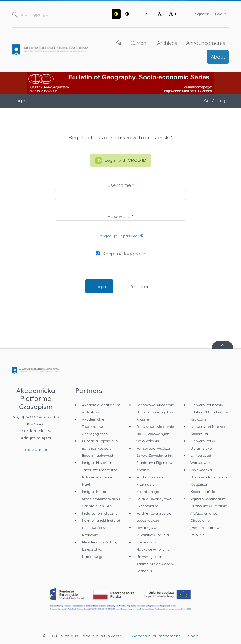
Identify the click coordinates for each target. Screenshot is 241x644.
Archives (167, 43)
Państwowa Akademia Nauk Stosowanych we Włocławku (155, 434)
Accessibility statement (156, 636)
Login (221, 14)
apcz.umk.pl (36, 450)
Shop (193, 636)
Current (139, 43)
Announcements (206, 43)
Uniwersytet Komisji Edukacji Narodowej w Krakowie (209, 412)
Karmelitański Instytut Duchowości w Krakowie (101, 528)
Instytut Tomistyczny (100, 513)
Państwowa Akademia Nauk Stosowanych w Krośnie (155, 412)
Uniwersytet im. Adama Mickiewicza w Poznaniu (155, 564)
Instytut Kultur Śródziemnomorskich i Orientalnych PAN (101, 499)
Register (200, 14)
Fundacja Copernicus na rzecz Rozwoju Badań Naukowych (100, 448)
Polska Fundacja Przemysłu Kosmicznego (150, 484)
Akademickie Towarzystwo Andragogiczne (95, 426)
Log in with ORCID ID (120, 161)
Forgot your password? (120, 236)
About (218, 57)
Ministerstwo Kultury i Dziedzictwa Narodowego (101, 549)
